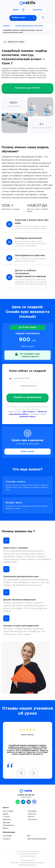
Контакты (37, 10)
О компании (7, 836)
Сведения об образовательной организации (27, 863)
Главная (6, 26)
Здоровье (6, 823)
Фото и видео (8, 811)
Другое (6, 828)
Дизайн (5, 814)
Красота (31, 817)
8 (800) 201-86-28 (26, 795)
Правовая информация (27, 865)
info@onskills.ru (26, 797)
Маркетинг (7, 820)
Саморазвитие (8, 825)
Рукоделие (32, 811)
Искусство (32, 814)
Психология (32, 820)
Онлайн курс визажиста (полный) (29, 26)
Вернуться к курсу (14, 42)
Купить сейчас (27, 451)
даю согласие (29, 412)
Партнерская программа (37, 839)
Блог (29, 836)
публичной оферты (27, 417)
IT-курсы (6, 817)
